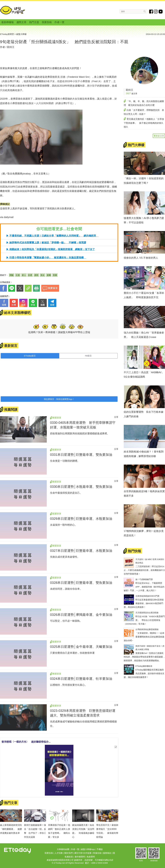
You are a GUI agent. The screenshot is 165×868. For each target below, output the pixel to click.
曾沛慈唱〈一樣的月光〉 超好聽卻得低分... (26, 742)
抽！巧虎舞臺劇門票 (144, 579)
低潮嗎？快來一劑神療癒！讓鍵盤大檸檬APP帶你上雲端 (59, 332)
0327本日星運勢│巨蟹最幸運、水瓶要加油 (81, 551)
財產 (30, 275)
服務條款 (107, 853)
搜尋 (145, 11)
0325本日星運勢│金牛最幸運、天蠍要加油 (81, 647)
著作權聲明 (80, 857)
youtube (161, 12)
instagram (156, 12)
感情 (36, 275)
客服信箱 (97, 853)
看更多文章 (159, 136)
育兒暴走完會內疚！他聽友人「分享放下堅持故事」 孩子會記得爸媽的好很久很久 (144, 123)
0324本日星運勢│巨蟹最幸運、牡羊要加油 (81, 679)
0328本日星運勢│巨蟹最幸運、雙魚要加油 (81, 583)
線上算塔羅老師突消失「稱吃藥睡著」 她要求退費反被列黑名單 (11, 829)
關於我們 (68, 853)
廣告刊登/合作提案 (83, 853)
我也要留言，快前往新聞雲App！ (59, 399)
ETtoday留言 (30, 356)
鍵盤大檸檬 (13, 10)
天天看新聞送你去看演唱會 (147, 613)
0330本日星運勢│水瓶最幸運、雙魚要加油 (81, 487)
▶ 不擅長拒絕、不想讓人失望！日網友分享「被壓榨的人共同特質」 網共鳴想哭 (52, 236)
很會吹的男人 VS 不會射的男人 (141, 258)
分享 (116, 417)
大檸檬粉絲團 (63, 849)
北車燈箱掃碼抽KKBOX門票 (147, 596)
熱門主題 (34, 22)
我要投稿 (47, 22)
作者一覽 (59, 22)
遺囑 (49, 275)
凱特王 (11, 47)
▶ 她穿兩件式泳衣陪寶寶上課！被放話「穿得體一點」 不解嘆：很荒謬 (46, 243)
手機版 (100, 849)
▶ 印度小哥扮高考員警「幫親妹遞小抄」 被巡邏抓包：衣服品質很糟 (46, 258)
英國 (55, 275)
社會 (18, 275)
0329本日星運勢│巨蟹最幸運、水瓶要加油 (81, 519)
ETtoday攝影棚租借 (144, 666)
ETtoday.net (59, 863)
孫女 (42, 275)
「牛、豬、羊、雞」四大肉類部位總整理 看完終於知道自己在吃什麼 (144, 103)
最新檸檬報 (8, 22)
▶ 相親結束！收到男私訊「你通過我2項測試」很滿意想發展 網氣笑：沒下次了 (51, 249)
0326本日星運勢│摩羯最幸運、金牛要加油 (81, 615)
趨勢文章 (21, 22)
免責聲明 (91, 857)
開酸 (12, 275)
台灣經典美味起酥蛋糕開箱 (147, 629)
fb (151, 12)
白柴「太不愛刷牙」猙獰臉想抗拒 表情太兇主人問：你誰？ (144, 112)
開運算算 (57, 418)
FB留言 (88, 356)
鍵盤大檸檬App (88, 849)
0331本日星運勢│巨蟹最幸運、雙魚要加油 (81, 455)
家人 (24, 275)
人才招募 (59, 853)
